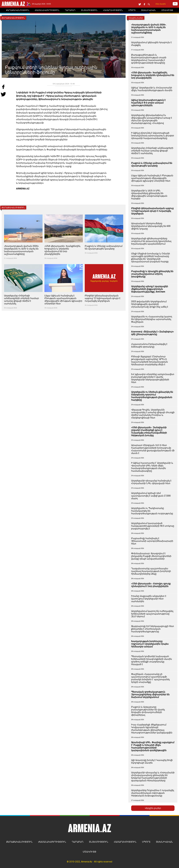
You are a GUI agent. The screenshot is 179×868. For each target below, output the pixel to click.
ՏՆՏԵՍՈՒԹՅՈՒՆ (99, 842)
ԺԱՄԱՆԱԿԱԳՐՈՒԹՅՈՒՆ (52, 842)
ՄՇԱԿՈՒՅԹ (89, 852)
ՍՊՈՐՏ (146, 842)
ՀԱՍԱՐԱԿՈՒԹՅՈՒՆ (125, 842)
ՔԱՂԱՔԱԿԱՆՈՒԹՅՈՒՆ (19, 842)
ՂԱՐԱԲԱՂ (78, 842)
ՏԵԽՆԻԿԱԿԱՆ (164, 842)
